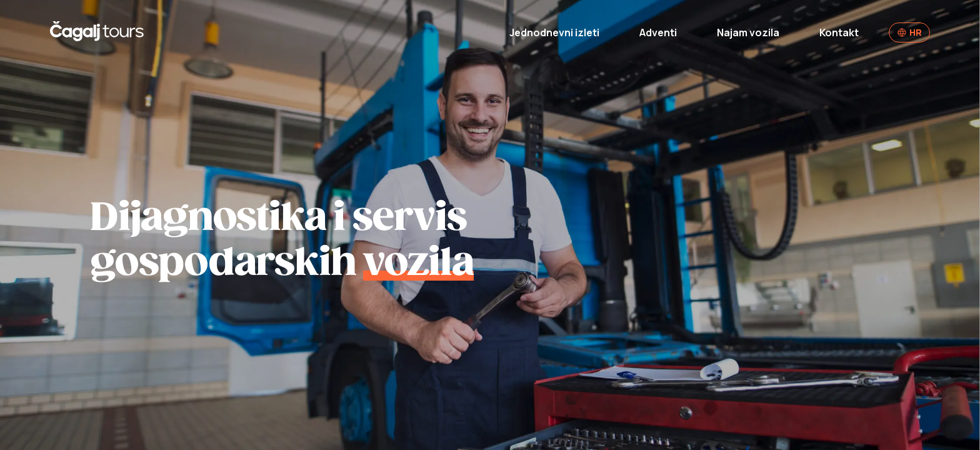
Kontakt (839, 32)
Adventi (658, 32)
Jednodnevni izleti (554, 32)
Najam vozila (748, 32)
